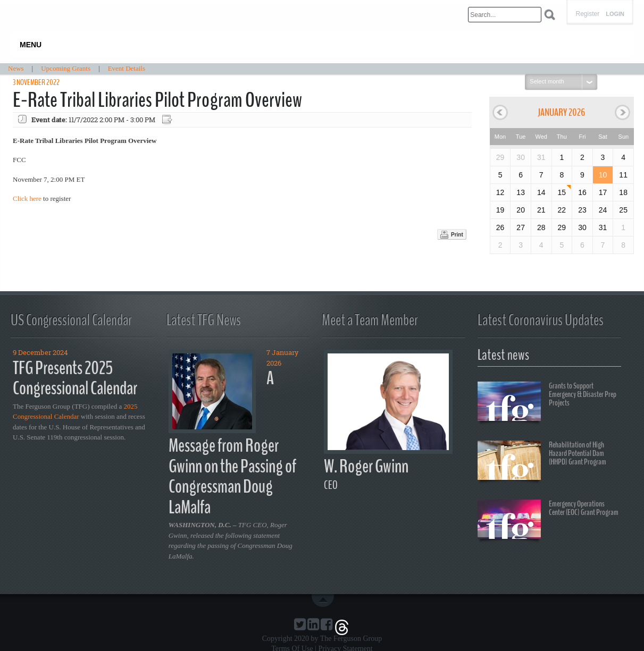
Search (550, 15)
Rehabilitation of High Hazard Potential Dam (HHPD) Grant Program (542, 462)
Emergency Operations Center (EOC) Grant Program (548, 521)
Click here (27, 198)
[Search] (505, 15)
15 (562, 192)
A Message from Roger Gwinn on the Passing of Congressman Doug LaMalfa (232, 443)
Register (587, 14)
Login (615, 14)
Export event (168, 120)
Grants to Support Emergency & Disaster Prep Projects (547, 403)
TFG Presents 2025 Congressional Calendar (75, 378)
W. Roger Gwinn (366, 466)
